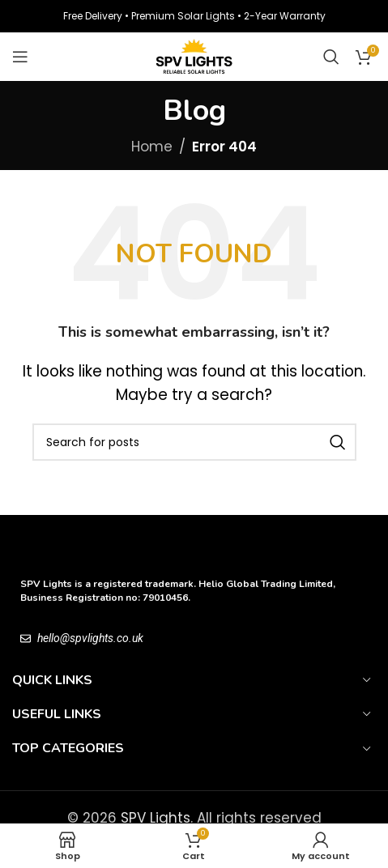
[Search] (331, 57)
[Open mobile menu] (20, 57)
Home (152, 147)
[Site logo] (194, 56)
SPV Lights (156, 818)
